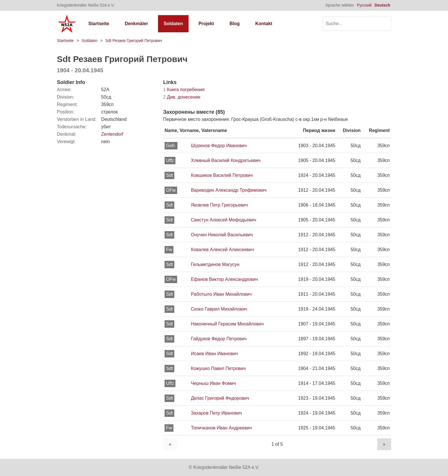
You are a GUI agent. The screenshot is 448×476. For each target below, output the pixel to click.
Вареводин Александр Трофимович (229, 190)
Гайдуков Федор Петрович (219, 339)
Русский (364, 5)
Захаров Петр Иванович (216, 413)
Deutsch (382, 5)
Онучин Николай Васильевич (222, 235)
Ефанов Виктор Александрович (224, 279)
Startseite (99, 24)
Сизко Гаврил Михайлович (219, 309)
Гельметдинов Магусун (215, 264)
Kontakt (264, 24)
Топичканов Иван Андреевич (221, 428)
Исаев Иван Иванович (214, 354)
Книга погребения (184, 90)
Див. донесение (182, 97)
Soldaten (173, 24)
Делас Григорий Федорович (220, 398)
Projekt (206, 24)
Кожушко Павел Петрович (218, 368)
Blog (235, 24)
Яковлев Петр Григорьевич (219, 205)
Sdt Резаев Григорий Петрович (134, 41)
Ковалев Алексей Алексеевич (222, 250)
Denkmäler (136, 24)
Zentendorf (112, 134)
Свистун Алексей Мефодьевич (224, 220)
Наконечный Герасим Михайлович (227, 324)
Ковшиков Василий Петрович (222, 175)
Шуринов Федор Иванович (219, 146)
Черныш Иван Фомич (213, 383)
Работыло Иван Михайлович (221, 294)
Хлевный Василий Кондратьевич (226, 160)
